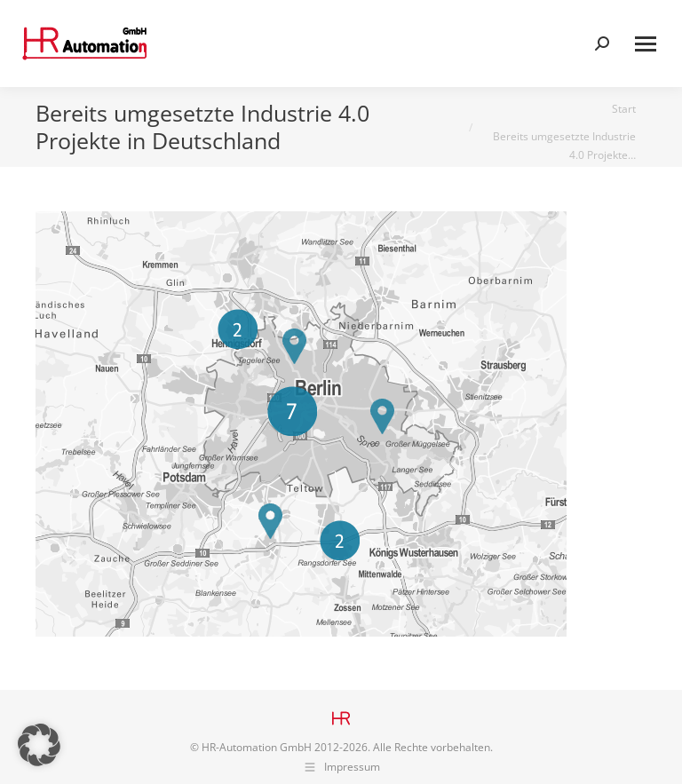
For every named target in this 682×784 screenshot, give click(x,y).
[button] (39, 745)
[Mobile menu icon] (646, 44)
